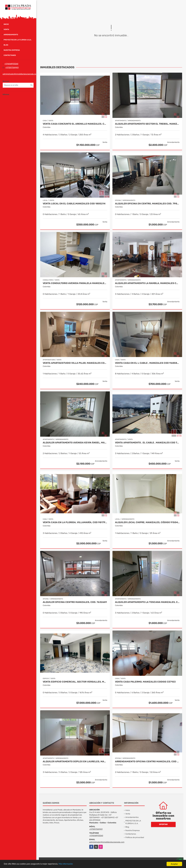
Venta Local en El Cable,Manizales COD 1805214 (74, 204)
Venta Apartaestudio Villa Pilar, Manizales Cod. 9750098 (75, 363)
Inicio (6, 24)
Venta (6, 29)
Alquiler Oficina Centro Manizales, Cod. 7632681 (75, 602)
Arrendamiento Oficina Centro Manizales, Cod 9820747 (147, 762)
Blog (6, 45)
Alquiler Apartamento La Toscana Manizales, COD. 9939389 (147, 602)
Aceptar (174, 864)
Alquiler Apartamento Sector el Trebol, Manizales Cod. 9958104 (147, 124)
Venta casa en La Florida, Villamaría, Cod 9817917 (75, 522)
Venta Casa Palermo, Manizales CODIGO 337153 (145, 682)
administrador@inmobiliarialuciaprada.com (20, 74)
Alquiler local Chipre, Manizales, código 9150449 (147, 522)
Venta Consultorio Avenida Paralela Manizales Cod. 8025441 (75, 283)
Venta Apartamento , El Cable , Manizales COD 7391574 (147, 443)
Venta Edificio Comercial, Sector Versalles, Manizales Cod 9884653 (75, 682)
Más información (69, 864)
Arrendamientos (132, 817)
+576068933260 (11, 64)
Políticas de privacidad (135, 837)
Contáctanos (10, 55)
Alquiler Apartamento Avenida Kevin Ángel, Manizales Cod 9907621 (75, 443)
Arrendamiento (11, 35)
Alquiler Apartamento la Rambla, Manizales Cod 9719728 (147, 283)
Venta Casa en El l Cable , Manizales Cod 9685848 (147, 363)
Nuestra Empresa (12, 50)
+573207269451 (12, 68)
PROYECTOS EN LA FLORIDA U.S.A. (18, 40)
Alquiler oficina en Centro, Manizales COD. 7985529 (147, 204)
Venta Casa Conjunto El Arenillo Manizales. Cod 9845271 (75, 124)
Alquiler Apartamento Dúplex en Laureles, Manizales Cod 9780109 (75, 762)
